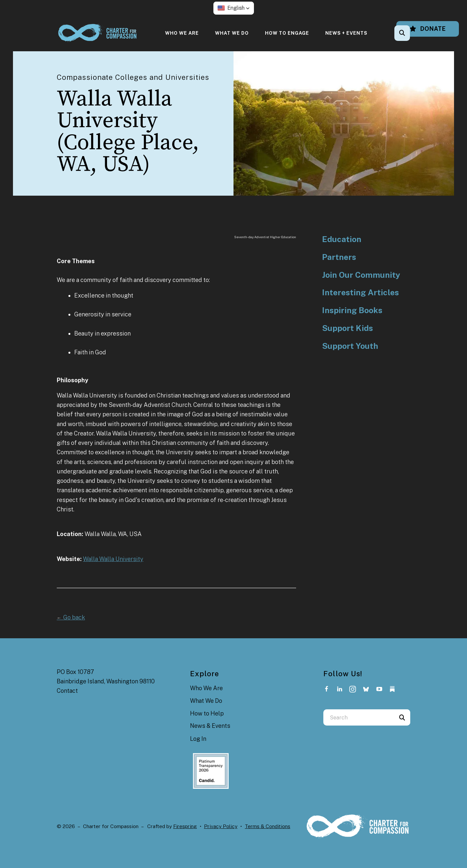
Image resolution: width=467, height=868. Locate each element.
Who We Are (182, 33)
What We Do (232, 33)
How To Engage (287, 33)
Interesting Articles (360, 293)
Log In (198, 739)
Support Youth (350, 346)
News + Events (346, 33)
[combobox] (359, 717)
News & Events (210, 726)
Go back (71, 617)
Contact (67, 691)
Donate (428, 29)
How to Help (207, 713)
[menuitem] (182, 33)
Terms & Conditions (268, 826)
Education (342, 239)
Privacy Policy (221, 826)
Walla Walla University (113, 559)
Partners (339, 257)
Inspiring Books (352, 310)
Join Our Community (361, 275)
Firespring (185, 826)
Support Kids (347, 328)
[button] (234, 8)
